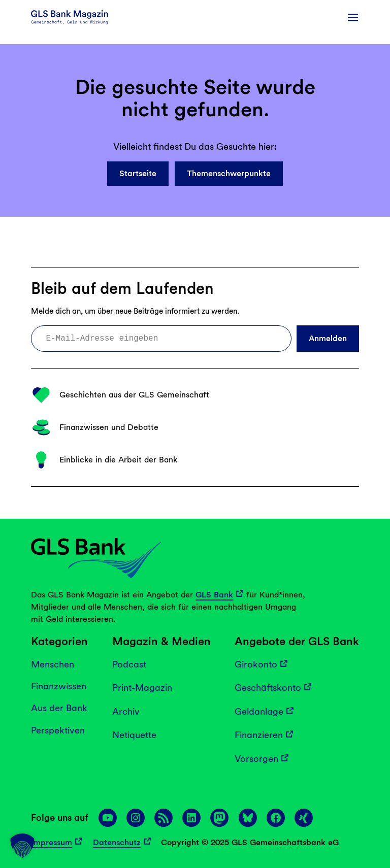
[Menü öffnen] (353, 17)
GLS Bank (214, 595)
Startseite (138, 173)
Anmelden (328, 338)
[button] (22, 846)
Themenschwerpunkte (229, 173)
